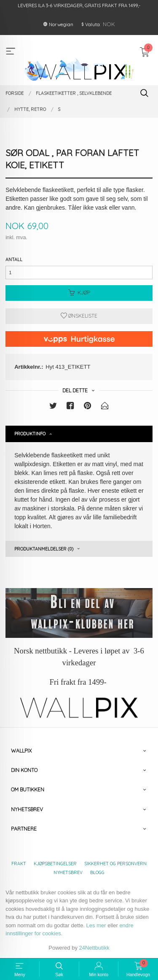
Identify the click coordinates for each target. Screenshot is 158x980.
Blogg (97, 872)
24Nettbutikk (94, 948)
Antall (14, 259)
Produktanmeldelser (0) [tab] (44, 549)
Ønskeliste (79, 316)
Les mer (96, 925)
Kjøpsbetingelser (55, 864)
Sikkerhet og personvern (115, 864)
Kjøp (79, 293)
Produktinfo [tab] (30, 434)
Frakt (19, 864)
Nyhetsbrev (68, 872)
